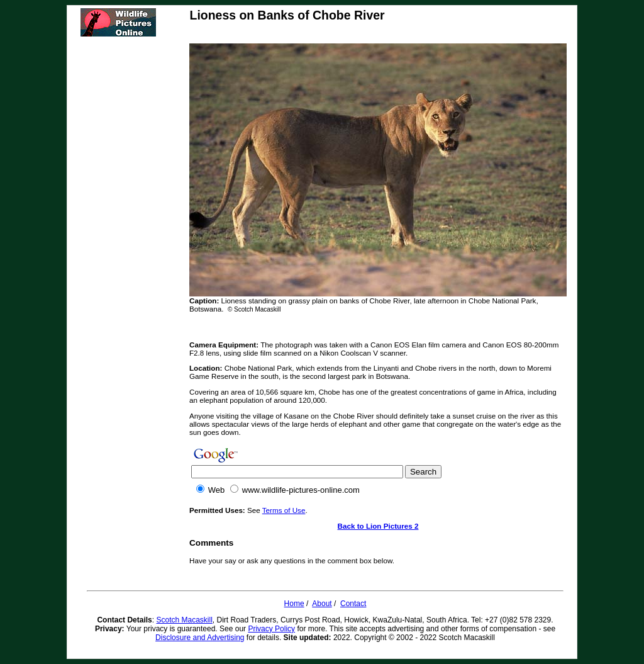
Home (294, 604)
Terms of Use (284, 510)
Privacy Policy (271, 629)
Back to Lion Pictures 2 (378, 526)
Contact (353, 604)
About (322, 604)
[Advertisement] (134, 232)
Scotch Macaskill (184, 620)
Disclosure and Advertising (200, 638)
